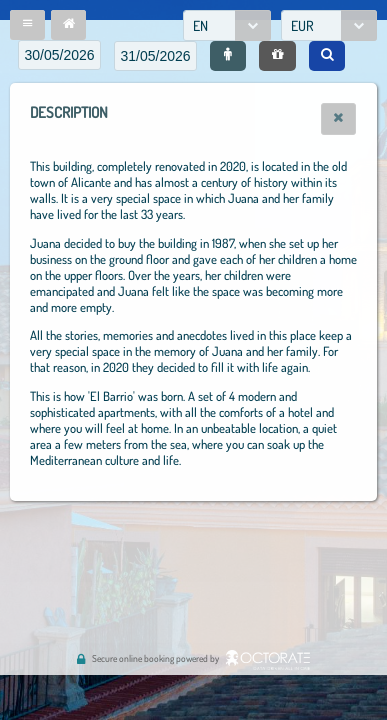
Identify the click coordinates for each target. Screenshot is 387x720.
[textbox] (59, 55)
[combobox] (227, 25)
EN (200, 25)
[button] (27, 25)
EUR (302, 25)
